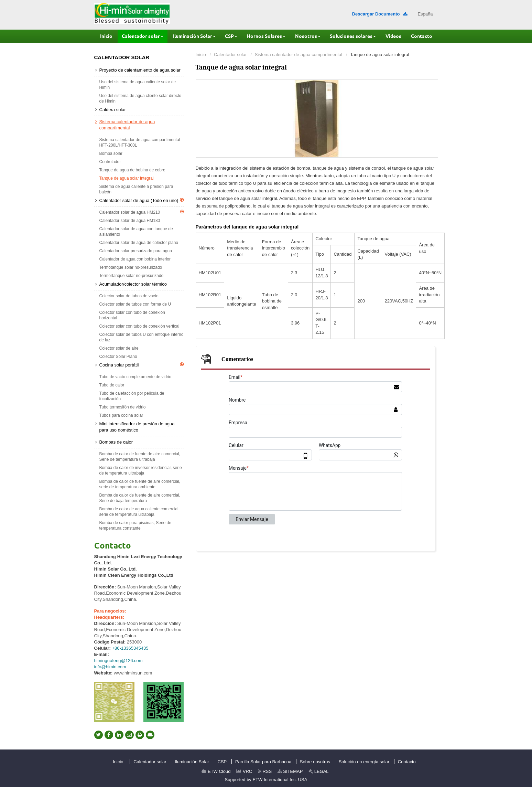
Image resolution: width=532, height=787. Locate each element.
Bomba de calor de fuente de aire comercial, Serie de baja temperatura (140, 498)
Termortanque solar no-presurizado (132, 276)
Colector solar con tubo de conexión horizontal (132, 315)
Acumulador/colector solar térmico (133, 284)
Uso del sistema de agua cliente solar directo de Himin (140, 98)
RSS (265, 771)
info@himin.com (110, 667)
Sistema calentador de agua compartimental (298, 55)
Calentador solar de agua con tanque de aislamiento (136, 232)
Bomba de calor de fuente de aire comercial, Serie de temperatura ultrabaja (140, 457)
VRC (244, 771)
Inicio (201, 55)
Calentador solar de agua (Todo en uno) (142, 200)
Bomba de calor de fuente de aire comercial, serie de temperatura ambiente (140, 484)
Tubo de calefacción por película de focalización (132, 396)
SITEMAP (290, 771)
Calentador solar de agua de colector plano (139, 243)
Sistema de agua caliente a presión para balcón (136, 189)
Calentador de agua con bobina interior (135, 259)
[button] (143, 36)
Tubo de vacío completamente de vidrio (135, 377)
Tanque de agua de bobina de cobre (132, 170)
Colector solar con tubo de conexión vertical (139, 326)
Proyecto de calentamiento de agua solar (140, 70)
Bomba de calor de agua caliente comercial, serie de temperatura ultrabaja (139, 512)
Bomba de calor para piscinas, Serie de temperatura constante (135, 525)
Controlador (110, 162)
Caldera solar (113, 110)
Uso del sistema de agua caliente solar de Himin (138, 85)
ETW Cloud (216, 771)
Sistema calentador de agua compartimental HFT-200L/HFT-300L (140, 142)
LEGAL (319, 771)
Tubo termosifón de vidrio (123, 407)
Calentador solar (230, 55)
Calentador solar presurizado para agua (136, 251)
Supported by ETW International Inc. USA (266, 780)
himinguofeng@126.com (118, 661)
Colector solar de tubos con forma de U (135, 304)
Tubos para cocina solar (121, 415)
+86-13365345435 (130, 648)
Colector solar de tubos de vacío (129, 296)
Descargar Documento (380, 14)
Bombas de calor (116, 442)
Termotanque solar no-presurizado (131, 267)
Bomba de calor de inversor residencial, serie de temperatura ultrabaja (141, 470)
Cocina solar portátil (142, 365)
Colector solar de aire (119, 348)
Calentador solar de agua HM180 (130, 221)
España (425, 14)
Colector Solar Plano (118, 357)
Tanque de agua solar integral (127, 178)
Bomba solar (111, 153)
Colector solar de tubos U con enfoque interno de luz (142, 337)
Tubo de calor (112, 385)
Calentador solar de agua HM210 (142, 212)
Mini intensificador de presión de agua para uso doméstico (137, 427)
